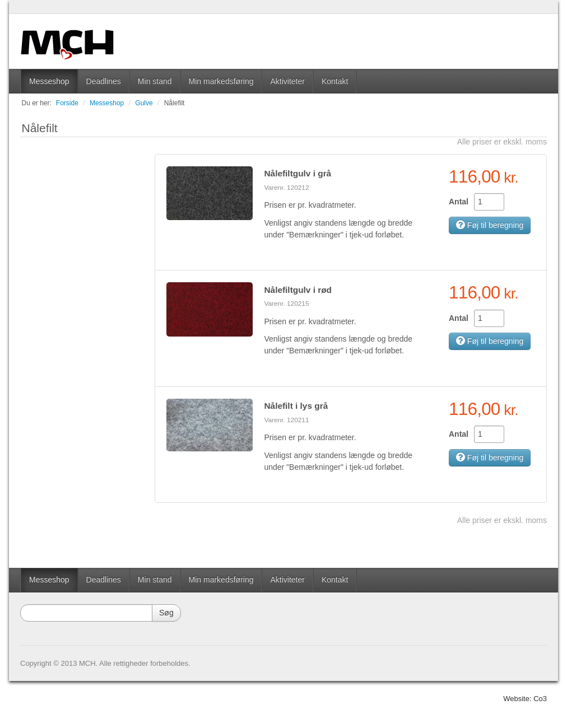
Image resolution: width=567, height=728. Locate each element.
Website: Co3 (525, 699)
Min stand (155, 81)
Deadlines (104, 81)
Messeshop (49, 81)
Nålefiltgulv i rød (298, 290)
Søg (166, 613)
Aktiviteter (287, 81)
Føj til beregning (490, 225)
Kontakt (335, 81)
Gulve (144, 103)
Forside (67, 103)
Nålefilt (175, 103)
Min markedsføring (221, 81)
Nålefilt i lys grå (296, 406)
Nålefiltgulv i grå (298, 173)
